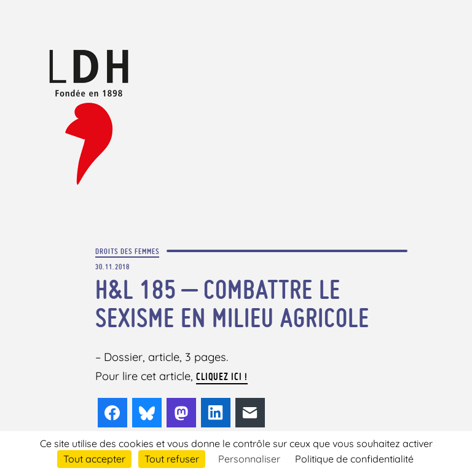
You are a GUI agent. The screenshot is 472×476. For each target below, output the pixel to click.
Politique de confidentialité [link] (354, 459)
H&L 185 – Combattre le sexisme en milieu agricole (232, 303)
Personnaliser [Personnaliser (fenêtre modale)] (249, 459)
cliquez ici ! (222, 376)
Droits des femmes (127, 251)
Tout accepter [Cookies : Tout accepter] (94, 459)
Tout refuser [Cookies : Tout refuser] (172, 459)
